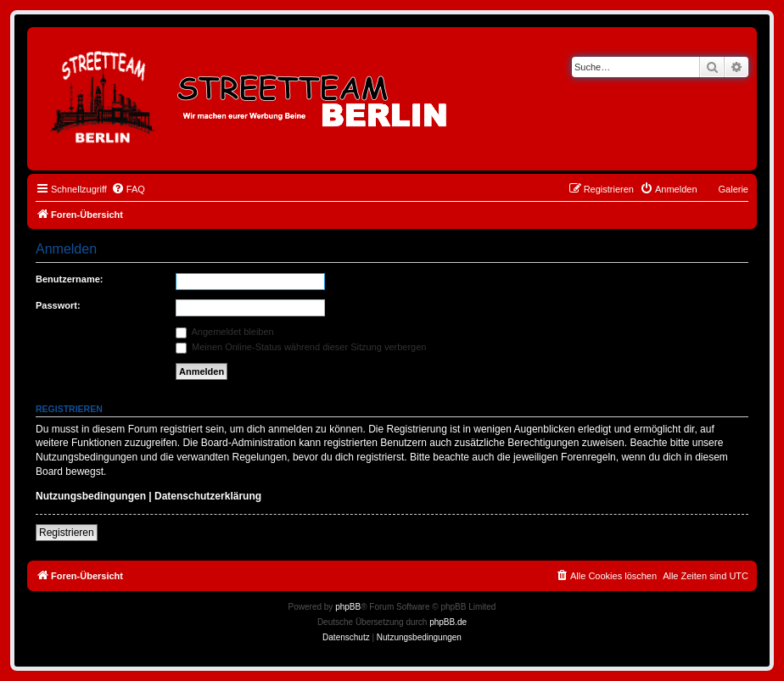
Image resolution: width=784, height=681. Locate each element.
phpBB (348, 607)
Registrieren (67, 533)
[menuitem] (128, 189)
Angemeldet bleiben (225, 332)
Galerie (734, 189)
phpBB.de (448, 622)
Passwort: (58, 305)
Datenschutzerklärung (208, 496)
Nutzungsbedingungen (91, 496)
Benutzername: (69, 279)
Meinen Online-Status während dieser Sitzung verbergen (301, 347)
